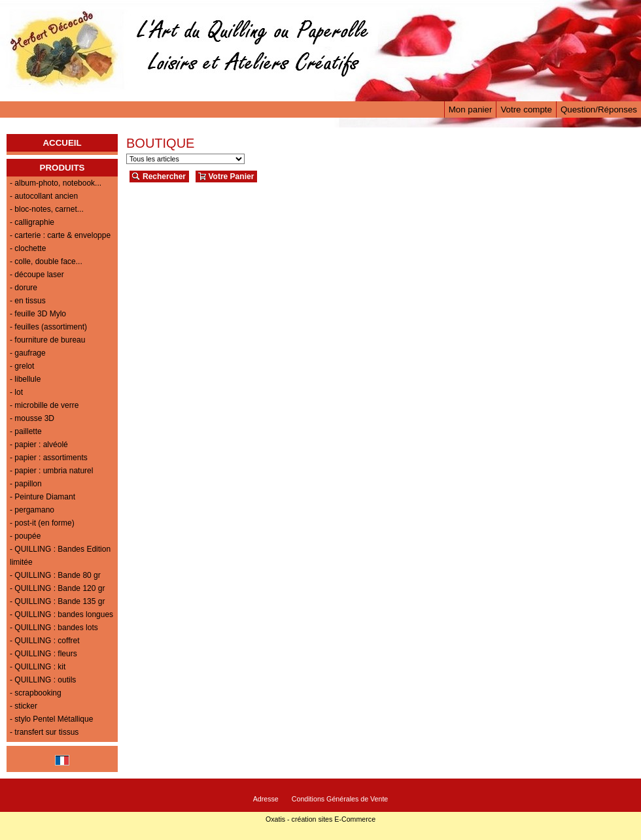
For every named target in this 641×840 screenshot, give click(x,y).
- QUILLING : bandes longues (61, 614)
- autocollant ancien (44, 196)
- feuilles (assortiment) (48, 327)
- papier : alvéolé (39, 445)
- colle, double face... (46, 261)
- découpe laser (37, 275)
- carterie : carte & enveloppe (60, 235)
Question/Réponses (599, 109)
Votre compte (526, 109)
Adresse (266, 799)
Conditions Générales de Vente (340, 799)
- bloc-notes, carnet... (47, 209)
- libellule (25, 379)
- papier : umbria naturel (51, 471)
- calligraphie (32, 222)
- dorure (24, 288)
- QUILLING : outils (43, 680)
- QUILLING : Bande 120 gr (57, 588)
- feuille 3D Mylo (38, 314)
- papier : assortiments (49, 458)
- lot (16, 392)
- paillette (26, 431)
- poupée (25, 536)
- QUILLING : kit (38, 667)
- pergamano (32, 510)
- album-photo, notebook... (56, 183)
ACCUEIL (62, 143)
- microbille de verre (44, 405)
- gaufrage (28, 353)
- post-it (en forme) (42, 523)
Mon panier (471, 109)
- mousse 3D (32, 418)
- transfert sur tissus (44, 732)
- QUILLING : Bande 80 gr (55, 575)
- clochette (28, 248)
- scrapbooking (36, 693)
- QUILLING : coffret (44, 641)
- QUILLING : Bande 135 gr (57, 601)
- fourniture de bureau (47, 340)
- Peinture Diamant (43, 497)
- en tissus (28, 301)
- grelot (22, 366)
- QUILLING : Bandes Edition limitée (60, 556)
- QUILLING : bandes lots (54, 628)
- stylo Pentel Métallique (51, 719)
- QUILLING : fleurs (43, 654)
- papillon (26, 484)
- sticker (24, 706)
